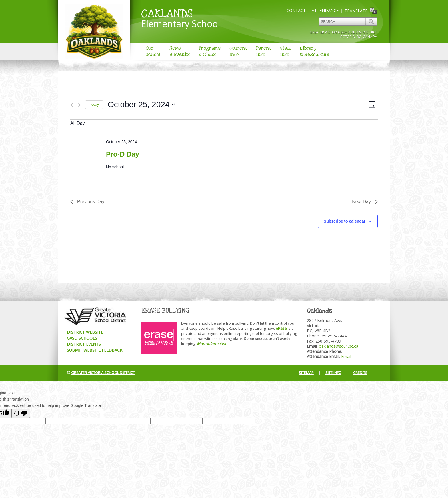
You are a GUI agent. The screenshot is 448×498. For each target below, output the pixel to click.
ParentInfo (264, 51)
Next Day (365, 202)
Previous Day (87, 202)
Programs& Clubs (210, 51)
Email (346, 356)
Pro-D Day (123, 154)
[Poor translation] (21, 413)
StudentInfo (238, 51)
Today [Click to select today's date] (94, 105)
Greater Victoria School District (103, 373)
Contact (296, 10)
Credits (360, 373)
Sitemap (306, 373)
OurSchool (153, 51)
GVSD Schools (82, 338)
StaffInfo (286, 51)
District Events (84, 344)
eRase (281, 328)
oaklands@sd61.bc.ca (339, 346)
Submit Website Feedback (95, 350)
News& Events (180, 51)
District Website (85, 332)
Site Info (333, 373)
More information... (213, 344)
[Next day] (79, 105)
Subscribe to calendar (345, 221)
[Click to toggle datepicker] (141, 105)
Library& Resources (315, 51)
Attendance (325, 10)
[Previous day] (72, 105)
